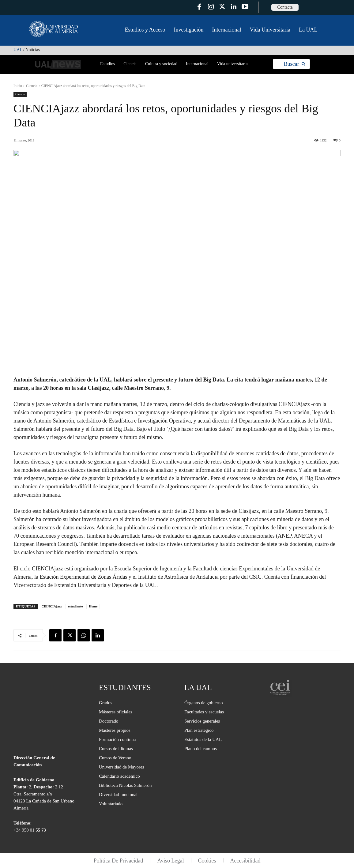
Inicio (18, 86)
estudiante (75, 606)
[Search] (294, 64)
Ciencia (32, 86)
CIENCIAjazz (52, 606)
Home (93, 606)
